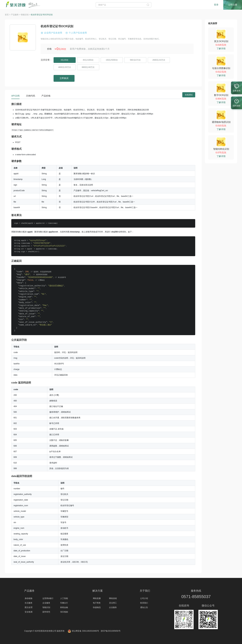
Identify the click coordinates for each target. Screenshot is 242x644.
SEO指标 (64, 612)
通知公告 (144, 607)
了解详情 (221, 49)
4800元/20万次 (65, 67)
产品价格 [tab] (46, 96)
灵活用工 (113, 603)
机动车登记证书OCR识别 (42, 15)
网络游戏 (113, 598)
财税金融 (64, 607)
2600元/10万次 (159, 60)
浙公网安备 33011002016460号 (83, 631)
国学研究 (46, 612)
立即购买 (64, 78)
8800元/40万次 (88, 67)
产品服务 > (16, 15)
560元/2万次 (135, 60)
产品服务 (29, 591)
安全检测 (29, 612)
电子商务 (97, 603)
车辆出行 (64, 603)
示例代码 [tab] (30, 96)
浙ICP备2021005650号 (111, 631)
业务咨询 (237, 87)
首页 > (8, 15)
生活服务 (29, 603)
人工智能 (64, 598)
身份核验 (29, 598)
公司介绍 (144, 598)
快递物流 (97, 607)
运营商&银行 (48, 598)
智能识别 (46, 607)
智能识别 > (26, 15)
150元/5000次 (112, 60)
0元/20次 (65, 60)
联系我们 (144, 603)
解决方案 (98, 591)
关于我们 (145, 591)
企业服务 (46, 603)
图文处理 (29, 607)
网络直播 (97, 598)
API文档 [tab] (15, 96)
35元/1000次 (88, 60)
